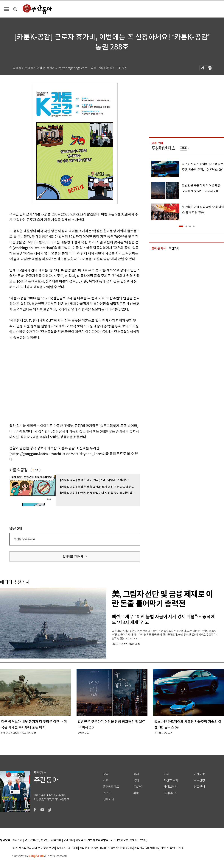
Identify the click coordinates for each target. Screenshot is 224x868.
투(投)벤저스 (164, 148)
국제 (136, 780)
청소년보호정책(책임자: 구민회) (129, 840)
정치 (106, 774)
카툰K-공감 (18, 470)
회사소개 (18, 840)
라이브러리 (171, 787)
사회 (106, 780)
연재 (166, 774)
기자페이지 (171, 793)
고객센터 (69, 840)
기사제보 (199, 774)
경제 (136, 774)
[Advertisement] (35, 381)
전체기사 (109, 799)
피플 (136, 793)
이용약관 (81, 840)
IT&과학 (138, 787)
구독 (36, 470)
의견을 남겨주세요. (25, 539)
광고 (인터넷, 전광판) (37, 840)
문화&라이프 (111, 787)
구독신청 (199, 780)
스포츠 (107, 793)
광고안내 (199, 787)
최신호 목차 (171, 780)
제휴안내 (56, 840)
